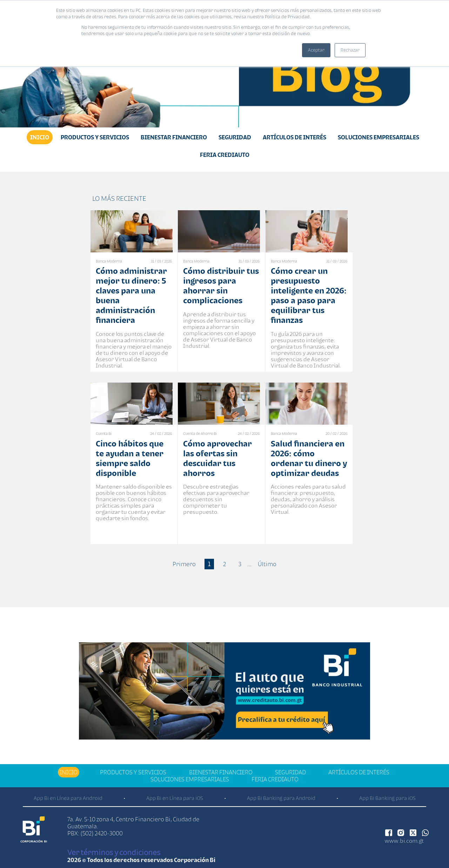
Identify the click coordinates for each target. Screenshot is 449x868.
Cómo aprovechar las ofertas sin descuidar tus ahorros (217, 458)
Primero (184, 564)
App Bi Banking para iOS (387, 798)
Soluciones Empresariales (378, 137)
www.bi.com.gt (404, 841)
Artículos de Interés (294, 137)
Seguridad (235, 137)
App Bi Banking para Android (281, 798)
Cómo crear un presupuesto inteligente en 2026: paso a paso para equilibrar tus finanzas (309, 295)
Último (267, 564)
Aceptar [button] (316, 50)
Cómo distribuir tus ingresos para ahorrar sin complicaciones (221, 286)
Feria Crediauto (225, 155)
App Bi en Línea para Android (68, 798)
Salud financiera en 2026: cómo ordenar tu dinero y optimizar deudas (309, 458)
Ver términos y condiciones (114, 852)
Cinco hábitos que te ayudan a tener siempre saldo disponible (130, 458)
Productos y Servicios (95, 137)
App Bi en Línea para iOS (175, 798)
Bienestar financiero (174, 137)
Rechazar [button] (350, 50)
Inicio (40, 137)
